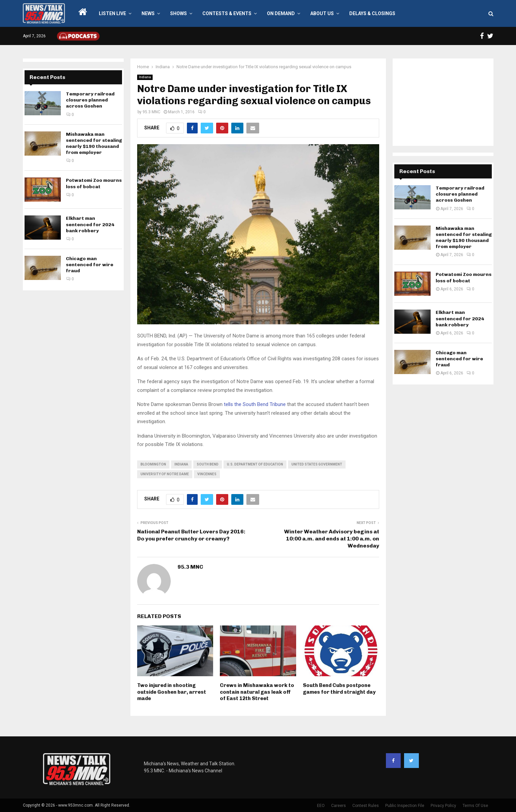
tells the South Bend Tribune (255, 404)
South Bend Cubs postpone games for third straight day (339, 689)
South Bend (208, 464)
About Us (322, 13)
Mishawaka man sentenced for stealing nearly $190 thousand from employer (94, 144)
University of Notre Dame (165, 474)
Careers (339, 806)
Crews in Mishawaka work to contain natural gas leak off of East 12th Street (257, 692)
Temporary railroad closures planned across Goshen (90, 100)
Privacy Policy (443, 806)
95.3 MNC (151, 112)
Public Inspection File (405, 806)
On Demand (281, 13)
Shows (178, 13)
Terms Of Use (475, 806)
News (148, 13)
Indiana (145, 77)
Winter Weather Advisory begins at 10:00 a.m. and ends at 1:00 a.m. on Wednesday (332, 539)
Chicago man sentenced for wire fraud (90, 265)
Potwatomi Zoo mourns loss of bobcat (94, 183)
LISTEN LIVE (112, 13)
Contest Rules (366, 806)
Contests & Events (227, 13)
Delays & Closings (372, 13)
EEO (321, 806)
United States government (317, 464)
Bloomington (153, 464)
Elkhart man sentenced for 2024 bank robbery (90, 224)
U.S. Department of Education (255, 464)
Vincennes (207, 474)
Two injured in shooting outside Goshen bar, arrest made (172, 692)
